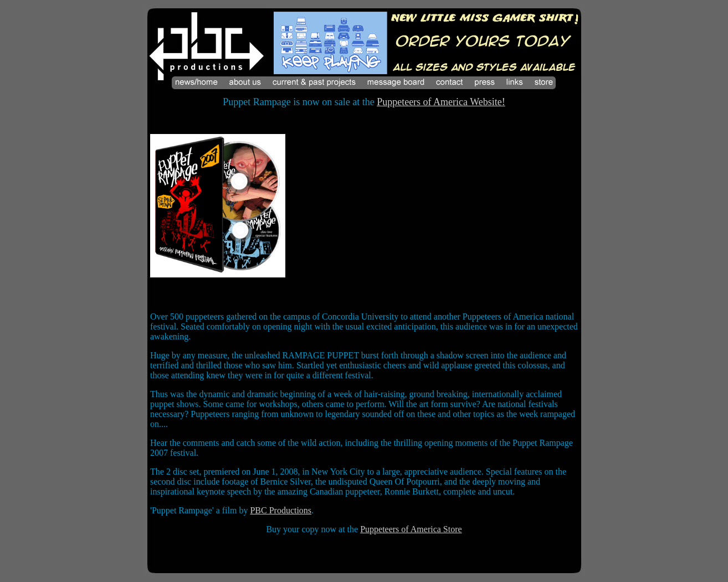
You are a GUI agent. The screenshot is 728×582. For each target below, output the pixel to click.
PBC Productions (281, 510)
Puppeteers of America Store (411, 529)
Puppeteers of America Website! (441, 102)
